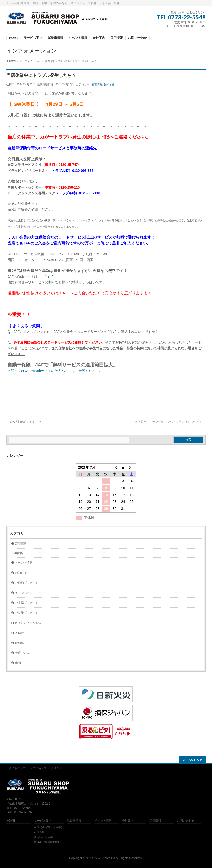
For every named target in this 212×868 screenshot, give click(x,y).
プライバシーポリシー (48, 768)
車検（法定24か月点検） (49, 827)
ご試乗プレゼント (27, 613)
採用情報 (155, 821)
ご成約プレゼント (27, 583)
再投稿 (18, 553)
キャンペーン (24, 593)
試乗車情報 (74, 821)
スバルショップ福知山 (100, 858)
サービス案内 (43, 821)
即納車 (19, 643)
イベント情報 (24, 563)
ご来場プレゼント (27, 603)
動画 (18, 663)
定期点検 (39, 832)
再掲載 (19, 633)
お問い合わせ (186, 821)
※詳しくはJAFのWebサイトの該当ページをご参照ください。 (55, 371)
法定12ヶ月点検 (43, 837)
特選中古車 (22, 653)
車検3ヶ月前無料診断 (47, 842)
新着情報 (97, 84)
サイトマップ (17, 768)
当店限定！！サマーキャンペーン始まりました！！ (170, 422)
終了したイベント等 (28, 623)
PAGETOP (194, 760)
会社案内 (128, 821)
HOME (11, 821)
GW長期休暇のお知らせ (24, 422)
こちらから (46, 277)
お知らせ (109, 84)
